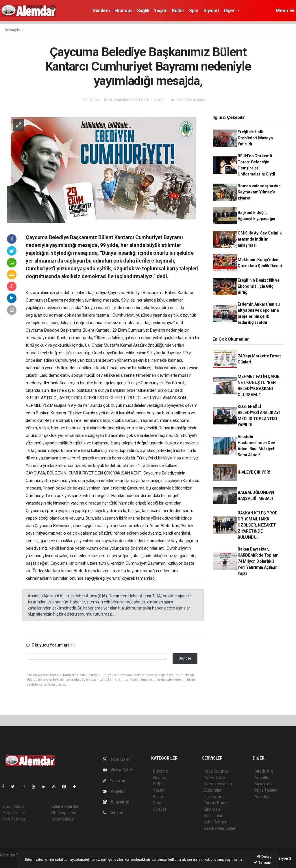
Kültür (178, 11)
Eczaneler (213, 790)
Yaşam (161, 11)
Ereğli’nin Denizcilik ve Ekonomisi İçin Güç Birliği (258, 286)
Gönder (185, 658)
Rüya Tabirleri (266, 790)
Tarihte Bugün (216, 803)
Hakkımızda (13, 806)
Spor (194, 11)
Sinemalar (213, 809)
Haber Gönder (63, 819)
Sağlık (143, 11)
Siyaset (211, 11)
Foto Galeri (117, 759)
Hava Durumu (216, 771)
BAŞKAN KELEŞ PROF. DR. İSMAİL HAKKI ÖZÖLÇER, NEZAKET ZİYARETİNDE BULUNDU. (258, 525)
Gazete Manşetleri (220, 828)
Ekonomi (123, 11)
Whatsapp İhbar (65, 813)
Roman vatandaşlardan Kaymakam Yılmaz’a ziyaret (259, 192)
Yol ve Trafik (215, 777)
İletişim (113, 813)
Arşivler (114, 791)
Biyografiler (265, 784)
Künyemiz (116, 802)
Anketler (262, 777)
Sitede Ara (264, 771)
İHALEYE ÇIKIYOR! (254, 472)
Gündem (101, 11)
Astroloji (262, 797)
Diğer (230, 11)
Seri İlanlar (213, 816)
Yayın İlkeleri (14, 813)
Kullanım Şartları (65, 806)
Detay (264, 857)
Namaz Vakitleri (218, 784)
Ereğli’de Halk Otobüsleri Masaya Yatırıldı (255, 138)
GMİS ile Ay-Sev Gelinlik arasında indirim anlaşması (260, 239)
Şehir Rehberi (216, 822)
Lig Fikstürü (214, 797)
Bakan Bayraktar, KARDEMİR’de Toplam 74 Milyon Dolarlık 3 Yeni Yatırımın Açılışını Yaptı (258, 561)
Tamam (262, 862)
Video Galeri (118, 770)
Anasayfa (13, 30)
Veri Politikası (15, 819)
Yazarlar (114, 781)
